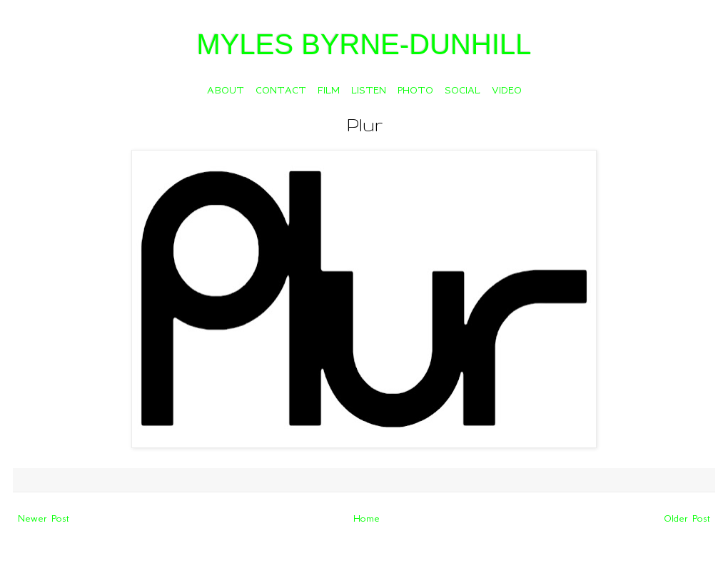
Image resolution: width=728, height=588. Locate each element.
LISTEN (369, 90)
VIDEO (507, 90)
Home (366, 518)
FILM (329, 90)
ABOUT (226, 90)
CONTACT (281, 90)
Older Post (687, 518)
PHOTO (415, 90)
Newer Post (44, 518)
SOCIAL (462, 90)
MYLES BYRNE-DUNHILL (364, 44)
